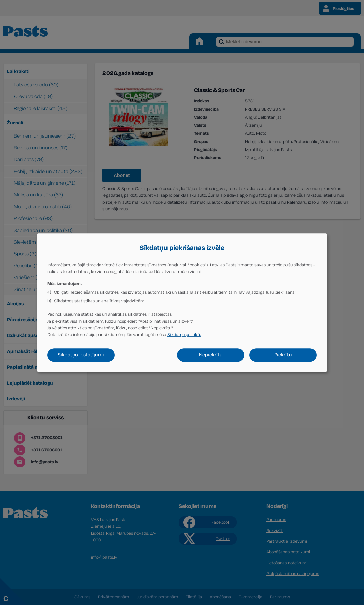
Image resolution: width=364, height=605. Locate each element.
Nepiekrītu (210, 355)
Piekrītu (283, 355)
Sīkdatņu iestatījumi (81, 355)
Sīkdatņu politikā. (184, 335)
